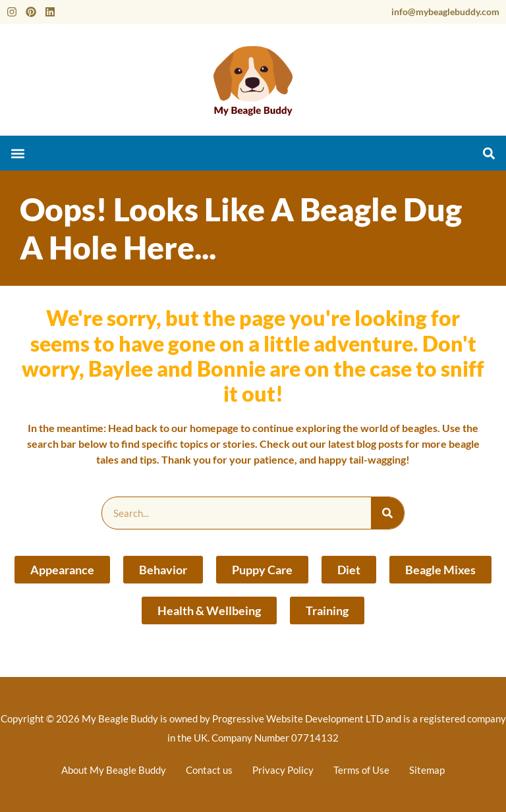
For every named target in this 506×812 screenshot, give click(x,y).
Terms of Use (361, 770)
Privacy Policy (283, 770)
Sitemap (427, 770)
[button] (17, 153)
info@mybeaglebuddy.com (445, 12)
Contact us (209, 770)
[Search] (387, 513)
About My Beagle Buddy (114, 770)
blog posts (380, 444)
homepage (214, 428)
